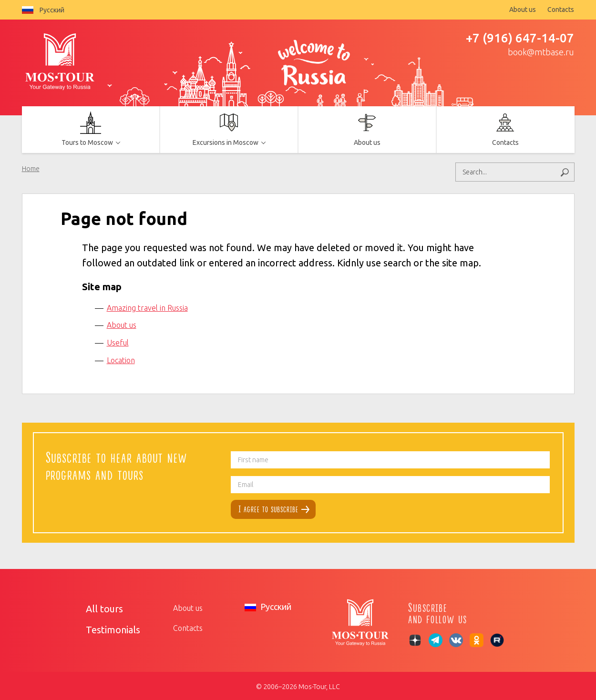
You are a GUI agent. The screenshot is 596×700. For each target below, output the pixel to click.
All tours (100, 606)
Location (121, 358)
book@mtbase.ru (541, 52)
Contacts (561, 10)
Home (31, 169)
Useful (118, 341)
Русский (43, 10)
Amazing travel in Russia (147, 306)
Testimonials (107, 626)
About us (523, 10)
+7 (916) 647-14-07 (520, 38)
